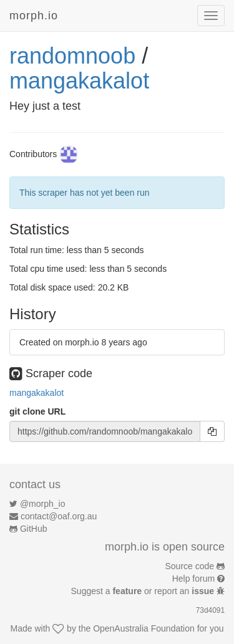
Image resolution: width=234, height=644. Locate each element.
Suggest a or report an (144, 591)
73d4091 (210, 610)
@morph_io (43, 504)
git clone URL (37, 411)
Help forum (193, 579)
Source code (190, 566)
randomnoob (72, 56)
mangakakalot (79, 81)
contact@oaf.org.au (59, 516)
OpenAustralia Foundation (144, 628)
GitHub (34, 529)
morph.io (34, 16)
